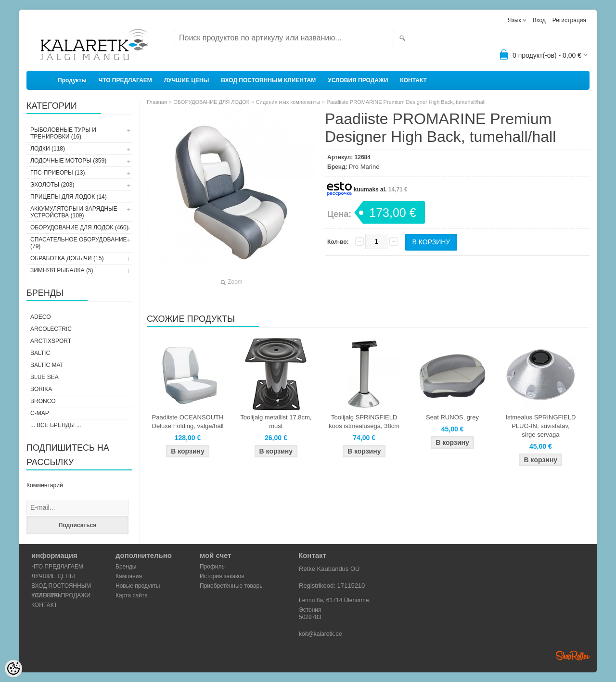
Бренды (126, 567)
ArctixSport (51, 341)
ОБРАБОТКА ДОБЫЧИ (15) (67, 258)
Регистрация (569, 20)
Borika (41, 389)
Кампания (129, 576)
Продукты (72, 80)
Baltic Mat (47, 365)
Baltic (40, 353)
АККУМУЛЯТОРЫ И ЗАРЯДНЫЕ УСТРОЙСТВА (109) (74, 212)
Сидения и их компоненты (288, 102)
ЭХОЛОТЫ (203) (52, 185)
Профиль (212, 567)
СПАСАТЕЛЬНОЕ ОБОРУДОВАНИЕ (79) (79, 243)
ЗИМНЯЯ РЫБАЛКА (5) (62, 270)
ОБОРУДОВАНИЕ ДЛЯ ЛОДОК (211, 102)
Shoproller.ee (573, 656)
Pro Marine (364, 167)
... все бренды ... (56, 425)
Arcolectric (51, 329)
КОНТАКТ (413, 80)
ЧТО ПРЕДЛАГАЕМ (125, 80)
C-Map (40, 413)
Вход (539, 20)
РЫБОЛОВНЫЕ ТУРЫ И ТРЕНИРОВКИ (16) (63, 133)
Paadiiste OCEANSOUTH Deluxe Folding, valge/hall (188, 422)
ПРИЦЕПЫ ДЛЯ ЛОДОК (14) (69, 197)
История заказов (222, 576)
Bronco (43, 401)
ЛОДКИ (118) (48, 149)
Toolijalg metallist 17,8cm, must (276, 422)
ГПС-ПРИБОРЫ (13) (58, 173)
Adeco (41, 317)
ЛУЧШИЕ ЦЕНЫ (187, 80)
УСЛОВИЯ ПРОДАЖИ (358, 80)
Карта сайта (132, 595)
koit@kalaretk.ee (321, 634)
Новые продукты (138, 586)
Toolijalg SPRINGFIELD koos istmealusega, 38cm (364, 422)
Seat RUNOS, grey (452, 417)
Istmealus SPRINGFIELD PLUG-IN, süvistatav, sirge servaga (540, 426)
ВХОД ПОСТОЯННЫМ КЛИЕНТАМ (268, 80)
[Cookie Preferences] (13, 669)
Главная (157, 102)
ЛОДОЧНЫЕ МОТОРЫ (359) (68, 161)
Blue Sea (45, 377)
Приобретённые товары (232, 586)
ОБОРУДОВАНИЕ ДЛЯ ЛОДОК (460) (79, 227)
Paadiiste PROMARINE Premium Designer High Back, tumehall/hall (406, 102)
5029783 (310, 617)
